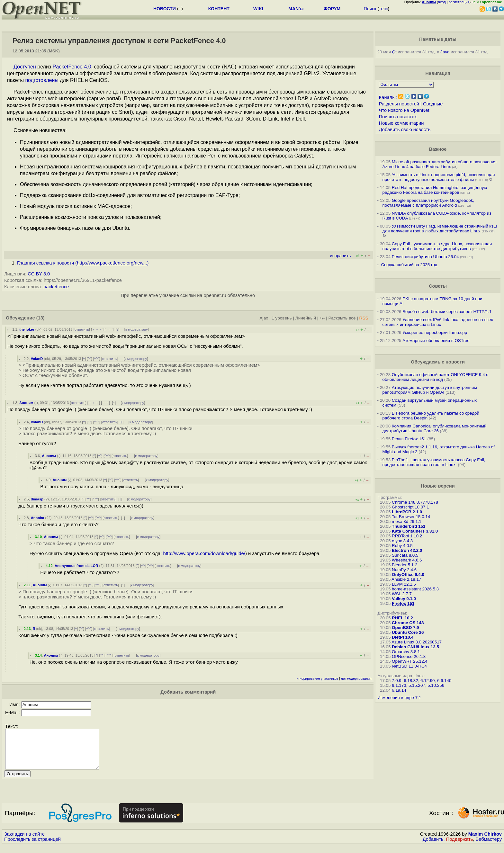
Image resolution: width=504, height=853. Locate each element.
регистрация (459, 2)
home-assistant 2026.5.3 (415, 589)
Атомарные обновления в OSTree (436, 341)
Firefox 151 (403, 603)
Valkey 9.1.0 (404, 599)
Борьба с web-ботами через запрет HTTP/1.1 (447, 312)
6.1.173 (399, 685)
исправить (340, 256)
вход (442, 2)
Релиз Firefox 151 (409, 439)
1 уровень (282, 318)
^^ (90, 359)
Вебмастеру (489, 847)
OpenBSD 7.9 (405, 628)
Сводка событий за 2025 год (409, 265)
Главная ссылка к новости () (83, 263)
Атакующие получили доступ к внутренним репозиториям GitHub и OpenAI (430, 390)
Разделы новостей (399, 104)
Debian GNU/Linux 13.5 (415, 647)
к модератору (137, 329)
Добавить (433, 847)
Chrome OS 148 (408, 623)
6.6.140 (444, 681)
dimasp (37, 499)
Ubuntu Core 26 (408, 632)
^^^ (97, 359)
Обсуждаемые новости (438, 362)
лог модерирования (356, 679)
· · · (109, 329)
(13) (40, 318)
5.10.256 (436, 685)
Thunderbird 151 (409, 526)
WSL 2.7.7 (402, 594)
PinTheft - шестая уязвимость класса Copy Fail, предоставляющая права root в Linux (434, 462)
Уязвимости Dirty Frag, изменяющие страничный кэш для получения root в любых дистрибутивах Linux (440, 229)
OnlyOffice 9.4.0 (408, 575)
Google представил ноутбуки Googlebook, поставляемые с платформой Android (428, 203)
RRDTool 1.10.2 (407, 536)
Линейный (306, 318)
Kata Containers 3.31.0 (415, 531)
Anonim (38, 518)
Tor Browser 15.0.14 (411, 517)
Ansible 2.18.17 (406, 579)
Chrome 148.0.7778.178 (415, 502)
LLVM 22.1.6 (404, 584)
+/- (322, 318)
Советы (438, 286)
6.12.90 (428, 681)
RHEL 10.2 (402, 618)
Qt (394, 52)
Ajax (264, 318)
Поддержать (460, 847)
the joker (27, 329)
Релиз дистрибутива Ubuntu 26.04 (425, 257)
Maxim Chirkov (485, 842)
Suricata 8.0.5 (405, 555)
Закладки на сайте (24, 842)
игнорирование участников (318, 679)
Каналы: (388, 97)
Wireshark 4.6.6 (407, 560)
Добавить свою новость (405, 130)
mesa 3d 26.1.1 (407, 521)
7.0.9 (397, 681)
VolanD (37, 359)
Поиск (370, 9)
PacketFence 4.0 (72, 67)
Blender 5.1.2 (405, 565)
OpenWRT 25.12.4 (410, 661)
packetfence (56, 287)
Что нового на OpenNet (404, 110)
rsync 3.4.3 (402, 541)
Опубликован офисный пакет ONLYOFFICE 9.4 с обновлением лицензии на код (435, 377)
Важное (438, 149)
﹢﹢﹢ (97, 329)
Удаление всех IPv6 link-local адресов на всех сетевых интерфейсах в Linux (438, 322)
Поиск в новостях (398, 117)
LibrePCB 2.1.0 (407, 512)
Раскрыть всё (342, 318)
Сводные (433, 104)
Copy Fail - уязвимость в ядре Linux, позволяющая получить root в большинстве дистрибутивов (437, 246)
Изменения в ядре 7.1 (400, 698)
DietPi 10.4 (403, 637)
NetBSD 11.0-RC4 (409, 666)
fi (34, 629)
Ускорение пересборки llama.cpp (435, 332)
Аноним (26, 403)
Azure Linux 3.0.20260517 (417, 642)
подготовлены (42, 80)
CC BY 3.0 (39, 274)
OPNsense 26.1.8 (409, 656)
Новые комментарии (401, 123)
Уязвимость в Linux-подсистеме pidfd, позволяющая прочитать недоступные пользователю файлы (439, 177)
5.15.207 (417, 685)
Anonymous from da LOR (76, 566)
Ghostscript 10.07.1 (410, 507)
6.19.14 (399, 690)
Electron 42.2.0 (407, 550)
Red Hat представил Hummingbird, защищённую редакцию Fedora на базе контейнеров (435, 190)
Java (445, 52)
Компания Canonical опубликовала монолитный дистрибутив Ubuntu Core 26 (435, 428)
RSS (364, 318)
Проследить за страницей (32, 847)
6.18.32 (411, 681)
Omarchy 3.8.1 (406, 652)
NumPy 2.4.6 (404, 570)
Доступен (25, 67)
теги (383, 9)
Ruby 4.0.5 (402, 546)
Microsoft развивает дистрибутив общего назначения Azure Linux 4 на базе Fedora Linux (440, 164)
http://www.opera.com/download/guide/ (204, 553)
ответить (82, 329)
